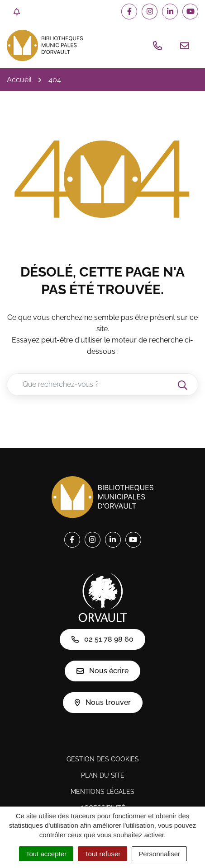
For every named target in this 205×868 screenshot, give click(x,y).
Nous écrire (102, 671)
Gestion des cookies (103, 759)
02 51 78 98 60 (102, 639)
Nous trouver (103, 702)
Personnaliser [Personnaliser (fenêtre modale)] (159, 854)
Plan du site (103, 775)
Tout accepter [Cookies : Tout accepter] (46, 854)
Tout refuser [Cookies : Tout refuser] (102, 854)
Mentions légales (102, 792)
